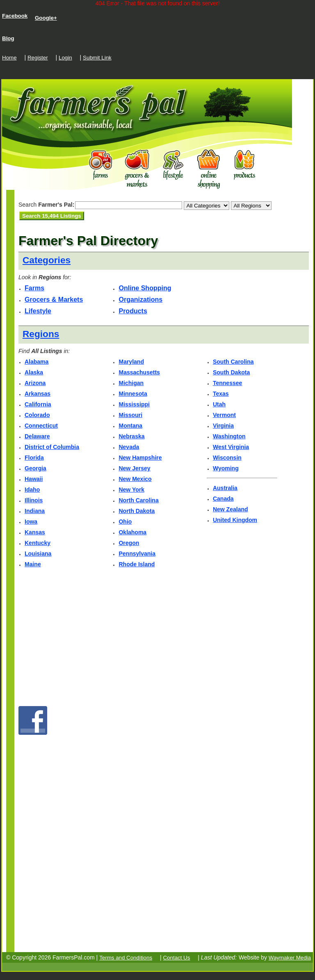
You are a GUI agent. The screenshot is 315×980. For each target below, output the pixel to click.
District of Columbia (52, 447)
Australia (225, 488)
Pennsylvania (137, 554)
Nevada (129, 447)
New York (131, 490)
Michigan (131, 383)
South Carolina (233, 362)
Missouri (130, 415)
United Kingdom (235, 520)
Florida (34, 458)
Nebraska (131, 436)
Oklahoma (132, 532)
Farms (34, 288)
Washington (229, 436)
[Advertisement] (114, 230)
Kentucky (38, 543)
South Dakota (231, 372)
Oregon (129, 543)
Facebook (15, 16)
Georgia (35, 468)
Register (38, 58)
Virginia (223, 426)
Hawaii (34, 479)
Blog (8, 38)
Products (133, 311)
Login (65, 58)
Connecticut (41, 426)
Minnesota (133, 394)
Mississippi (134, 404)
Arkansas (38, 394)
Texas (221, 394)
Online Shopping (145, 288)
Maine (33, 564)
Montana (130, 426)
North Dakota (137, 511)
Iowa (31, 522)
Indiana (35, 511)
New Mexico (135, 479)
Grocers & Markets (54, 300)
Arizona (35, 383)
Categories (47, 260)
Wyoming (226, 468)
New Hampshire (140, 458)
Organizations (140, 300)
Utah (219, 404)
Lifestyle (38, 311)
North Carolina (138, 500)
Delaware (37, 436)
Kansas (35, 532)
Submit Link (97, 58)
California (38, 404)
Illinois (34, 500)
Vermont (224, 415)
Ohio (125, 522)
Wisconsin (227, 458)
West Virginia (231, 447)
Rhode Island (137, 564)
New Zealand (231, 509)
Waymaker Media (290, 958)
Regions (41, 334)
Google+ (46, 18)
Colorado (37, 415)
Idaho (32, 490)
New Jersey (134, 468)
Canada (223, 499)
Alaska (34, 372)
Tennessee (227, 383)
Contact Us (176, 958)
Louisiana (38, 554)
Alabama (37, 362)
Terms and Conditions (126, 958)
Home (9, 58)
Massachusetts (139, 372)
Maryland (131, 362)
